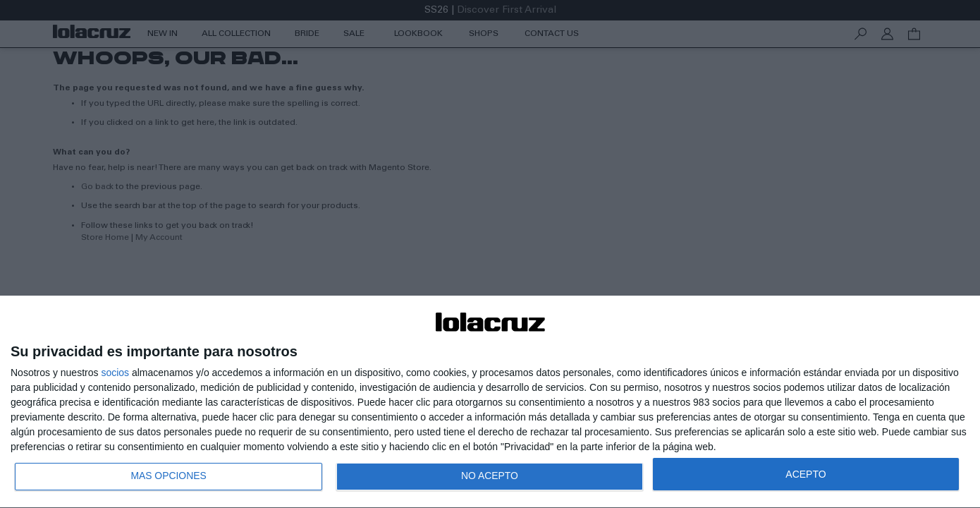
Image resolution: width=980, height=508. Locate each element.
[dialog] (490, 402)
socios (115, 372)
